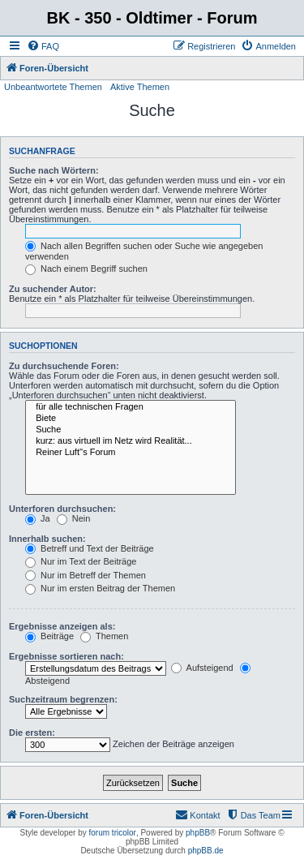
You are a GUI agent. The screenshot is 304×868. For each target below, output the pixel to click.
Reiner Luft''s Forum (131, 453)
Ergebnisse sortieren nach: (66, 656)
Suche (131, 430)
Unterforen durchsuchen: (62, 509)
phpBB (198, 833)
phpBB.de (206, 851)
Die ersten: (32, 733)
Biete (131, 419)
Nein (74, 518)
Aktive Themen (140, 87)
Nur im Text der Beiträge (81, 561)
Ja (38, 518)
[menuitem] (43, 46)
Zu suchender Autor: (53, 289)
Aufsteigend (202, 668)
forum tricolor (113, 833)
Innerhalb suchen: (47, 539)
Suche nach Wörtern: (54, 170)
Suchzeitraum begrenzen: (63, 699)
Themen (104, 636)
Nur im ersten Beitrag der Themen (100, 588)
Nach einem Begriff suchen (86, 269)
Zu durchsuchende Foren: (64, 366)
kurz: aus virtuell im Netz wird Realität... (131, 441)
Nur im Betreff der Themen (86, 575)
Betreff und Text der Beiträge (90, 548)
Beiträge (49, 636)
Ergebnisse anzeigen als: (62, 626)
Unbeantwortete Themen (53, 87)
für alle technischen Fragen (131, 407)
